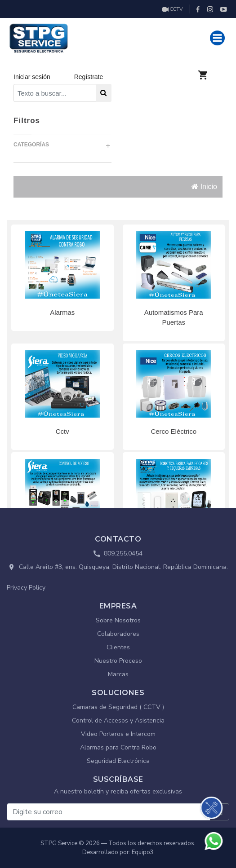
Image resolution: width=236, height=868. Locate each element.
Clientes (118, 647)
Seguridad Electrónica (118, 761)
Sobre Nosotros (118, 620)
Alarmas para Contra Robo (118, 747)
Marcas (118, 674)
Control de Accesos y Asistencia (118, 720)
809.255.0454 (123, 553)
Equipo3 (143, 852)
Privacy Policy (26, 588)
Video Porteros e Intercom (118, 734)
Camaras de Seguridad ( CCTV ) (118, 707)
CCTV (173, 9)
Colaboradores (118, 634)
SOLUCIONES (118, 693)
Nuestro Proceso (118, 661)
